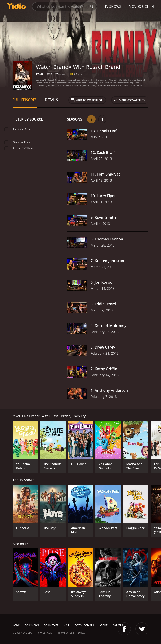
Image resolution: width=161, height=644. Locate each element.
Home (16, 625)
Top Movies (51, 625)
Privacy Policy (45, 633)
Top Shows (32, 625)
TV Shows (113, 7)
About (103, 625)
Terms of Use (66, 633)
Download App (84, 625)
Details (52, 100)
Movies (135, 7)
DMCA (81, 633)
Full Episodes (25, 100)
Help (67, 625)
